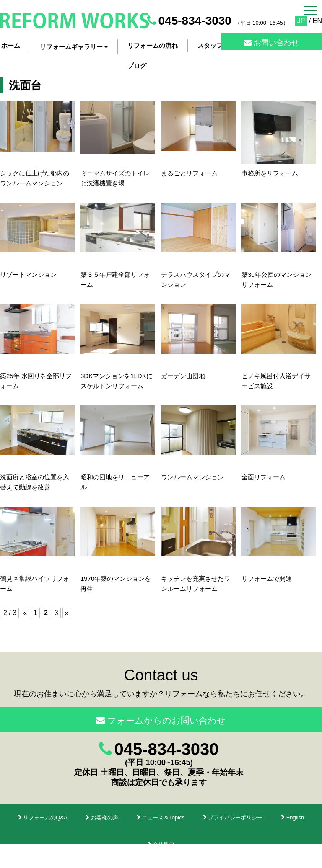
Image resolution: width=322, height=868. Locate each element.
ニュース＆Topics (161, 818)
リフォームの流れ (153, 45)
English (292, 818)
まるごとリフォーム (189, 173)
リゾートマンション (28, 274)
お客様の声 (102, 818)
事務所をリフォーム (270, 173)
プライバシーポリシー (233, 818)
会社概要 (161, 844)
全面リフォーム (264, 477)
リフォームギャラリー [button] (74, 47)
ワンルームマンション (192, 477)
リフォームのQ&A (43, 818)
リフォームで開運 (267, 578)
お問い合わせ (271, 43)
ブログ (137, 66)
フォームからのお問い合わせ (161, 720)
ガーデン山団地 (183, 376)
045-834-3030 (195, 21)
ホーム (11, 45)
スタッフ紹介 (216, 45)
